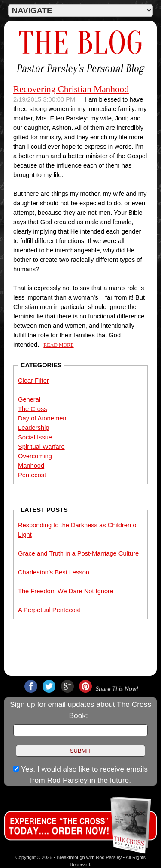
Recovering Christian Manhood (71, 89)
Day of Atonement (43, 418)
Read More (58, 345)
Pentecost (32, 475)
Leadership (34, 428)
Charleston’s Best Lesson (54, 572)
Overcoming (35, 456)
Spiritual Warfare (41, 447)
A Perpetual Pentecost (49, 610)
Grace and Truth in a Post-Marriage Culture (78, 553)
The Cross (33, 409)
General (29, 399)
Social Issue (35, 437)
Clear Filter (33, 381)
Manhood (31, 466)
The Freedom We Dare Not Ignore (66, 591)
